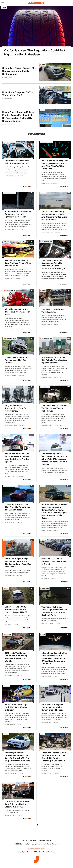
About (25, 840)
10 (33, 435)
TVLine (29, 852)
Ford (43, 110)
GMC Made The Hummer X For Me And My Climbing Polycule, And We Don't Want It (17, 657)
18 (69, 588)
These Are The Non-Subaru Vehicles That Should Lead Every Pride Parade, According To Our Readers (54, 757)
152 (32, 783)
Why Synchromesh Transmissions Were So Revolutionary (16, 408)
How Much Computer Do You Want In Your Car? (18, 94)
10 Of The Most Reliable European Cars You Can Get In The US (54, 561)
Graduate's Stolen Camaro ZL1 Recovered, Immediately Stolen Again (19, 71)
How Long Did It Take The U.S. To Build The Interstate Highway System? (54, 360)
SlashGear (51, 852)
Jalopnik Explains (10, 142)
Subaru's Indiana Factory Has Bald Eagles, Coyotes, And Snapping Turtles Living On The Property (54, 216)
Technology (45, 686)
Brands (7, 242)
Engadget (22, 852)
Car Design (8, 634)
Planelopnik (45, 588)
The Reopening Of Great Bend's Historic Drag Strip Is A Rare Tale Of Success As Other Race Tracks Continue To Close (54, 459)
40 (33, 634)
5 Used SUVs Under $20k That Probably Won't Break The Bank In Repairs (17, 507)
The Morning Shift (10, 783)
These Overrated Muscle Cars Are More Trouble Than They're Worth (18, 263)
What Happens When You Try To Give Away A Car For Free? (17, 312)
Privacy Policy (45, 841)
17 (33, 734)
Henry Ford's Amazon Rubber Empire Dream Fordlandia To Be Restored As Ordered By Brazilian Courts (18, 117)
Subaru (44, 193)
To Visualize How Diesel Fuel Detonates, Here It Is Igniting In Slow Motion (18, 214)
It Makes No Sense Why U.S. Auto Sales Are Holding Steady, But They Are (18, 804)
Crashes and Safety (11, 339)
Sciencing (42, 852)
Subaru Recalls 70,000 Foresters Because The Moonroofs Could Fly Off (16, 610)
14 (69, 486)
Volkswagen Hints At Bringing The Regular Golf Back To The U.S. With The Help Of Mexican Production (18, 757)
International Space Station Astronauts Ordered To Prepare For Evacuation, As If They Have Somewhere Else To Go (54, 658)
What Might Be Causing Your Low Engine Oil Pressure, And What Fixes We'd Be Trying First (55, 165)
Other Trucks (45, 387)
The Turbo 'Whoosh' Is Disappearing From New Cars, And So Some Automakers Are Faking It (53, 264)
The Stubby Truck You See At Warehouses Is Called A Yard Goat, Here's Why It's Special (17, 458)
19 (69, 634)
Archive (33, 840)
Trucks (44, 291)
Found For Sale (9, 540)
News (4, 7)
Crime (43, 64)
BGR (35, 852)
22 (69, 734)
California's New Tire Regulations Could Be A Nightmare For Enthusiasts (35, 52)
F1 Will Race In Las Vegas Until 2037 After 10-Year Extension (17, 707)
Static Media (25, 844)
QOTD (43, 87)
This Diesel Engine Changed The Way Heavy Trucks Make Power (54, 408)
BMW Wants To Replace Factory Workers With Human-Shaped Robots (52, 707)
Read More (26, 186)
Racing (7, 686)
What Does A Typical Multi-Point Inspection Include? (17, 162)
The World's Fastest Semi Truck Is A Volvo (53, 311)
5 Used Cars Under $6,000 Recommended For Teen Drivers (17, 360)
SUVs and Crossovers (11, 486)
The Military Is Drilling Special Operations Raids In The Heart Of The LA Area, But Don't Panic (54, 611)
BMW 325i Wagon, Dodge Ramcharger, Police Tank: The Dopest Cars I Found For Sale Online (18, 563)
